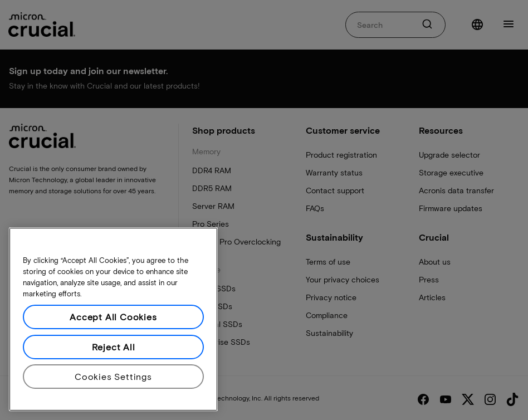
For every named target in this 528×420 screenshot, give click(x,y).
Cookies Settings (113, 376)
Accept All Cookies (113, 317)
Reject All (114, 347)
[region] (113, 319)
